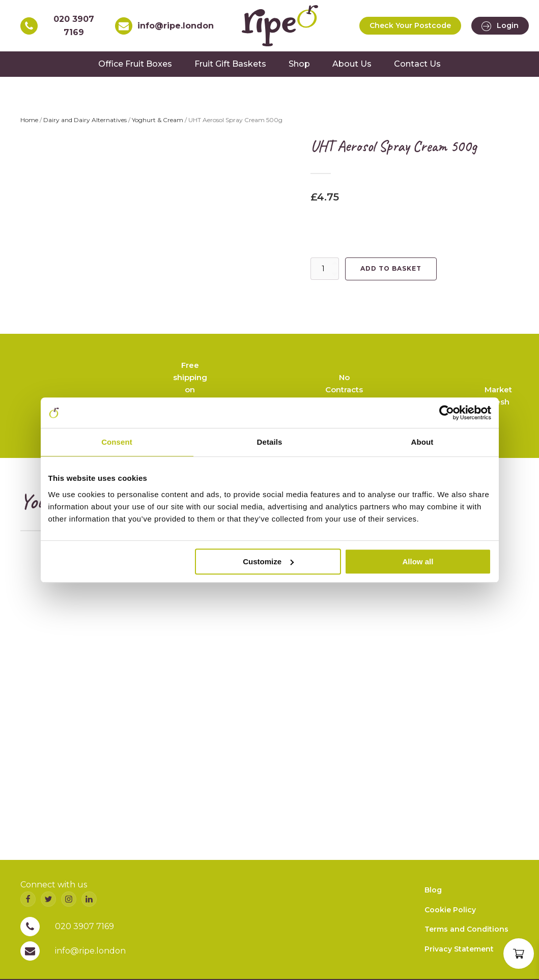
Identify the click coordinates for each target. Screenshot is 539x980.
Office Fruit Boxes (135, 64)
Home (29, 120)
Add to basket (391, 268)
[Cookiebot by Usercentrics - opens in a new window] (447, 413)
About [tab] (422, 442)
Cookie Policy (450, 910)
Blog (433, 890)
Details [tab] (270, 442)
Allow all (418, 561)
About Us (352, 64)
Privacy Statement (459, 949)
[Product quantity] (325, 269)
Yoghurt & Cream (158, 120)
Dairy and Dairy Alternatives (85, 120)
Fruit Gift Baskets (230, 64)
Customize (268, 561)
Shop (299, 64)
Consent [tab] (117, 442)
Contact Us (417, 64)
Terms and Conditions (466, 929)
